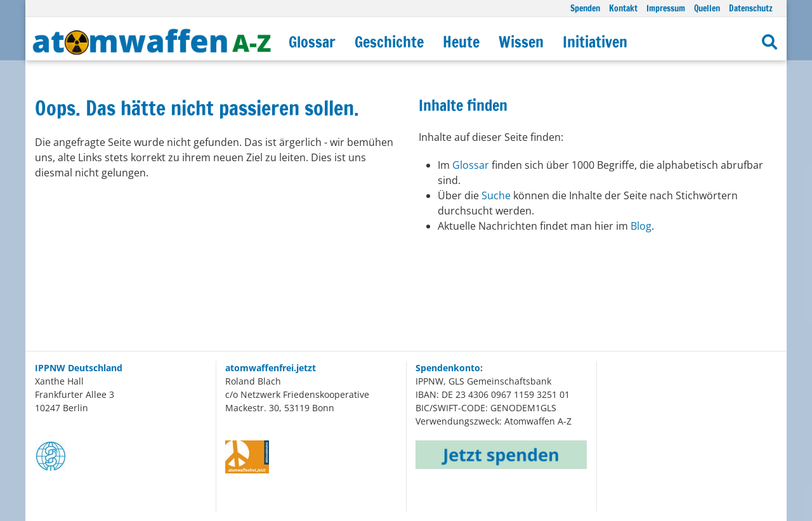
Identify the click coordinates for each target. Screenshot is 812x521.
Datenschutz (751, 8)
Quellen (707, 8)
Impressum (666, 8)
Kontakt (623, 8)
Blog (641, 226)
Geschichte (389, 42)
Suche (497, 195)
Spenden (585, 8)
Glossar (312, 42)
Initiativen (595, 42)
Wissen (521, 42)
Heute (461, 42)
